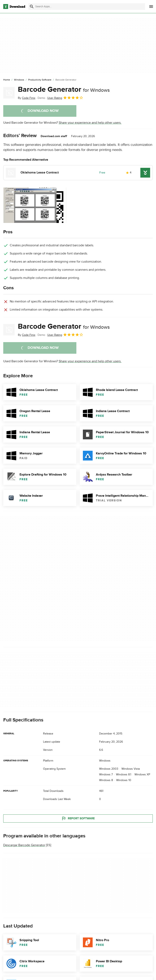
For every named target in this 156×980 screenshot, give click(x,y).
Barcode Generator (64, 89)
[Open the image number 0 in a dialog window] (35, 205)
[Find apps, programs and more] (87, 7)
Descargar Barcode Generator (24, 845)
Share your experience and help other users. (90, 123)
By (27, 98)
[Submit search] (32, 7)
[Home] (7, 80)
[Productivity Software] (40, 80)
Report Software (78, 818)
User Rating (65, 98)
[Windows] (19, 80)
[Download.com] (14, 7)
